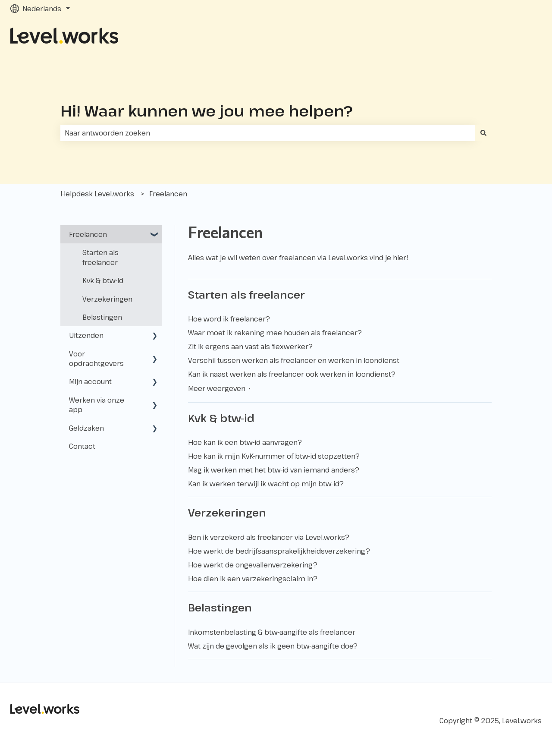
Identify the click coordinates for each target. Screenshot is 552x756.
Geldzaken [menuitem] (86, 428)
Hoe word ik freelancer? (229, 319)
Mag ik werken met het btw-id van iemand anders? (274, 470)
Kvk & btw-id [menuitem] (103, 280)
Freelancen (168, 194)
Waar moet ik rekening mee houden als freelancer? (275, 333)
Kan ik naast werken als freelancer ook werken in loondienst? (292, 374)
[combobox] (268, 133)
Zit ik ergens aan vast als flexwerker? (250, 346)
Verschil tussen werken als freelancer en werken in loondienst (294, 360)
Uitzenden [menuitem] (86, 335)
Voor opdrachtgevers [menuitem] (96, 359)
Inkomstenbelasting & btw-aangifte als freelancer (272, 632)
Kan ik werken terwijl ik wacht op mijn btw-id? (266, 484)
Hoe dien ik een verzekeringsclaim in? (253, 579)
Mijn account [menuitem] (90, 381)
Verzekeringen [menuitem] (107, 299)
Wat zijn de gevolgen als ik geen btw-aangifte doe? (273, 646)
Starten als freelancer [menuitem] (100, 257)
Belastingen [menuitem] (102, 317)
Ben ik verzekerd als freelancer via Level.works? (269, 537)
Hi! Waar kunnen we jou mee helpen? (207, 111)
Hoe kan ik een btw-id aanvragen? (245, 442)
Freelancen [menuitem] (88, 234)
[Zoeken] (483, 133)
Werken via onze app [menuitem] (97, 405)
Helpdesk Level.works (97, 194)
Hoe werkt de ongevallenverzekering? (253, 565)
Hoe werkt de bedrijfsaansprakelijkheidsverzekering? (279, 551)
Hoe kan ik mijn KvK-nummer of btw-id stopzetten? (274, 456)
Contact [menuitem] (82, 446)
